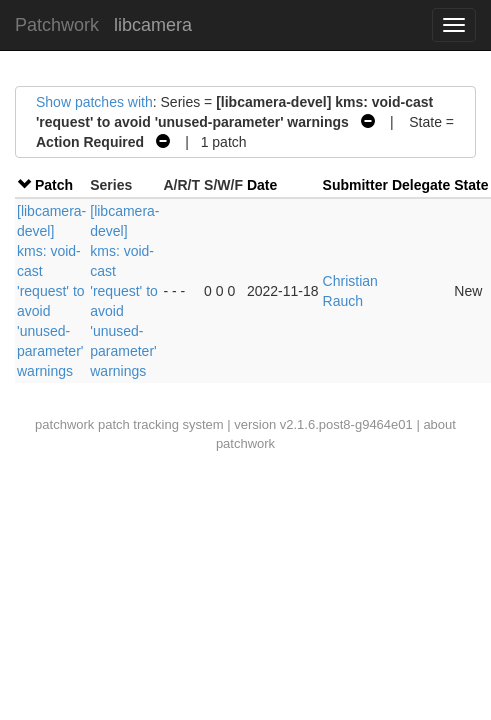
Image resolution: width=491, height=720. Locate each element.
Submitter (355, 185)
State (471, 185)
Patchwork (57, 25)
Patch (54, 185)
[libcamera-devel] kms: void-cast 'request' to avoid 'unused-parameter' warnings (51, 291)
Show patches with (94, 102)
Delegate (421, 185)
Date (262, 185)
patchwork (64, 424)
